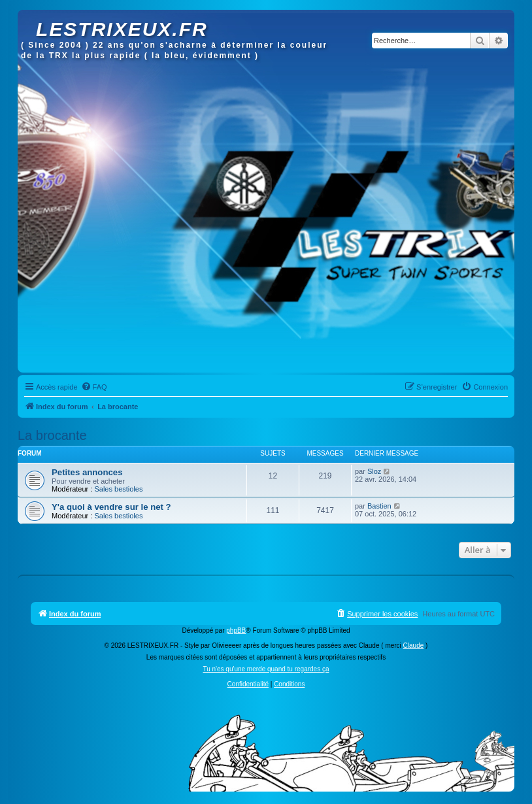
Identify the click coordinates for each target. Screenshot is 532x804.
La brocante (52, 435)
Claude (414, 645)
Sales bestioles (118, 489)
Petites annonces (87, 472)
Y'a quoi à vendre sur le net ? (111, 507)
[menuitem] (94, 387)
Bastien (379, 506)
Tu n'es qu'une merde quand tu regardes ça (266, 669)
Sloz (374, 471)
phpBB (236, 630)
